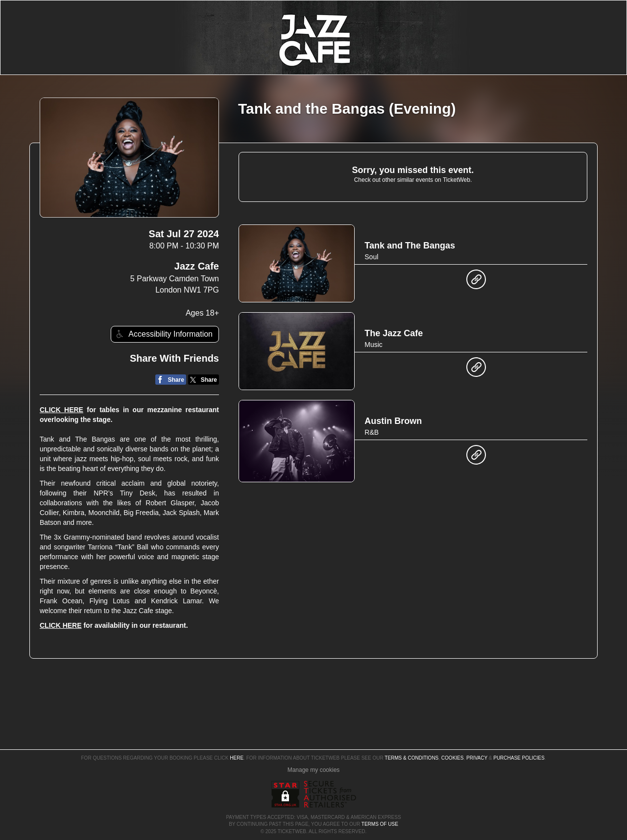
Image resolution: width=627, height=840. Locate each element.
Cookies (453, 758)
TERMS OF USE (380, 824)
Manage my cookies (314, 770)
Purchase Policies (519, 758)
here (237, 758)
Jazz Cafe (197, 266)
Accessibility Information (163, 334)
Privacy (477, 758)
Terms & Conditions (411, 758)
